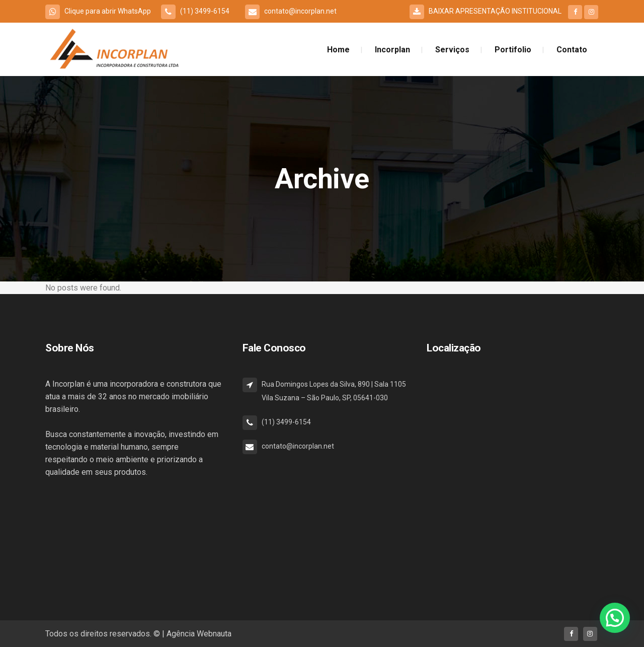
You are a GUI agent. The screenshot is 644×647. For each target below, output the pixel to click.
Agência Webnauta (199, 634)
